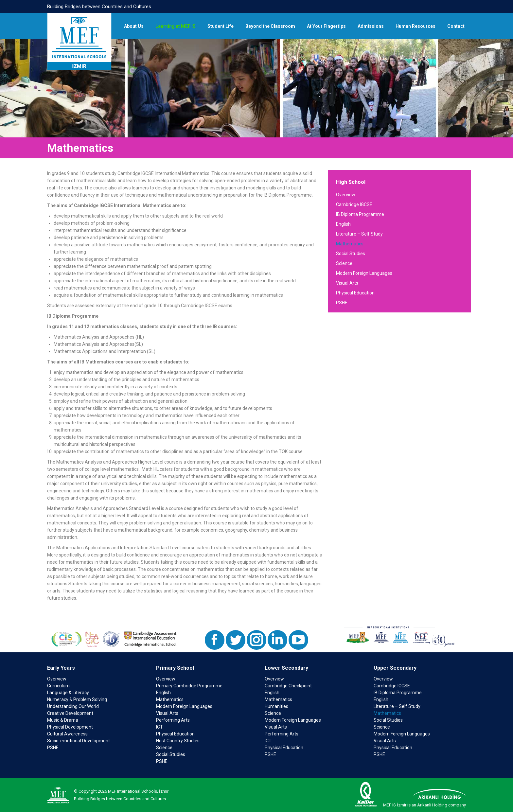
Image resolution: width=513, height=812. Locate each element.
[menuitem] (134, 26)
